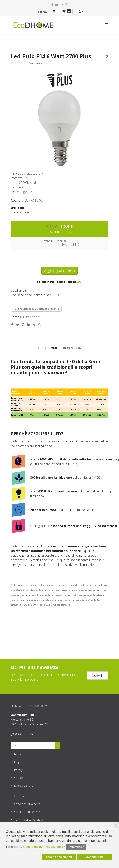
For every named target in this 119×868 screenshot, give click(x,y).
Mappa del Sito (23, 786)
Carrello (19, 796)
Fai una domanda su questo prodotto (36, 309)
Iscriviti (98, 675)
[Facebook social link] (12, 325)
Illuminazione (32, 317)
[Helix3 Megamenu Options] (107, 25)
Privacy (18, 770)
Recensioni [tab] (73, 348)
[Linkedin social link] (29, 325)
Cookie (18, 778)
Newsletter (20, 754)
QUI (80, 282)
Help (17, 762)
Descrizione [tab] (47, 348)
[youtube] (57, 5)
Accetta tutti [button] (94, 857)
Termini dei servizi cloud (29, 820)
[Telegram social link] (34, 325)
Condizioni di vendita (27, 804)
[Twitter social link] (17, 325)
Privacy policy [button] (55, 847)
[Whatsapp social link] (40, 325)
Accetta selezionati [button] (59, 857)
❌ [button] (116, 825)
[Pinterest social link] (23, 325)
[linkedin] (62, 5)
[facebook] (52, 5)
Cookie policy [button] (33, 847)
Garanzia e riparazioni (27, 812)
